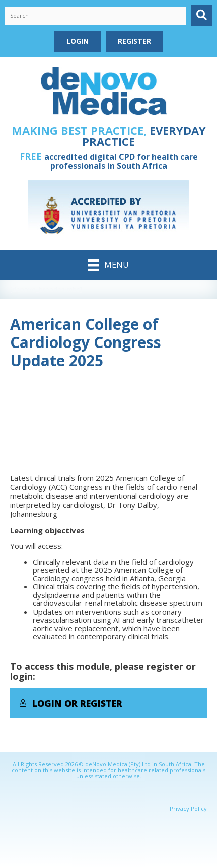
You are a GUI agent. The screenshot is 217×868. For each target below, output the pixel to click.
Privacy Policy (188, 808)
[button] (202, 15)
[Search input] (96, 16)
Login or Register (71, 703)
